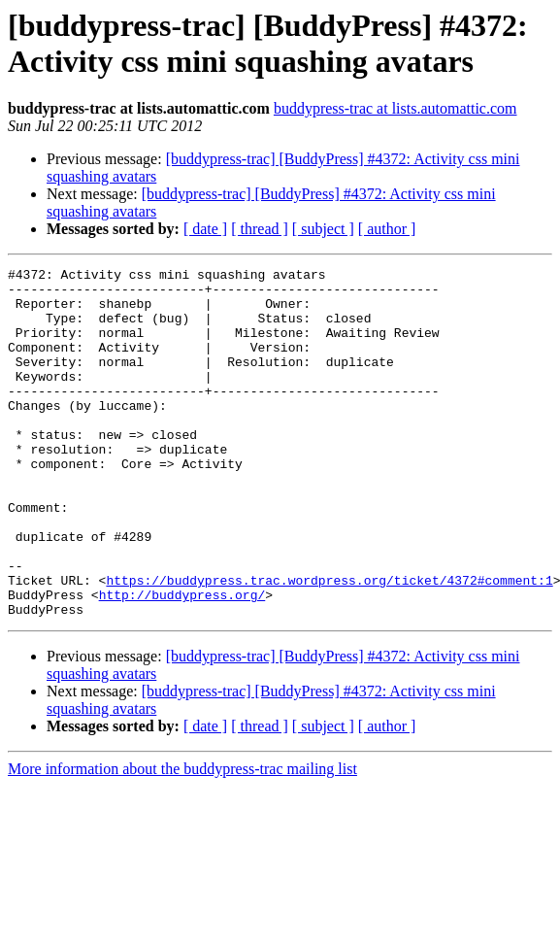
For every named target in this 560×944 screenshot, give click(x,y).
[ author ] (387, 229)
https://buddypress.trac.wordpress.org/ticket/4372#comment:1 (329, 644)
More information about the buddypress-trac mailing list (182, 839)
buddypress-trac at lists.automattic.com (395, 108)
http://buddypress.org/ (182, 661)
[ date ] (205, 229)
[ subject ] (323, 229)
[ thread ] (260, 229)
